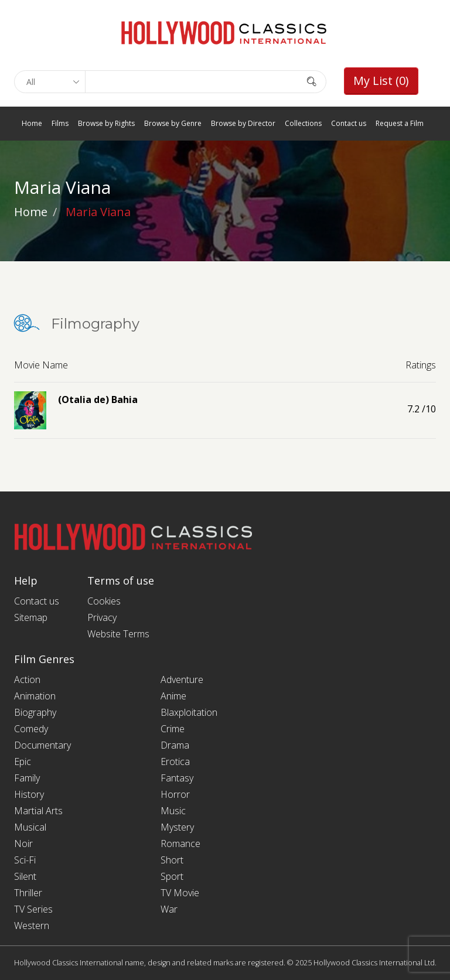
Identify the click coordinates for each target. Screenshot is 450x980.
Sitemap (31, 617)
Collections (303, 123)
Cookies (104, 601)
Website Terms (118, 634)
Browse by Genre (173, 123)
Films (60, 123)
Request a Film (400, 123)
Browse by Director (243, 123)
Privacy (102, 617)
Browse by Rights (106, 123)
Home (32, 123)
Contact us (349, 123)
